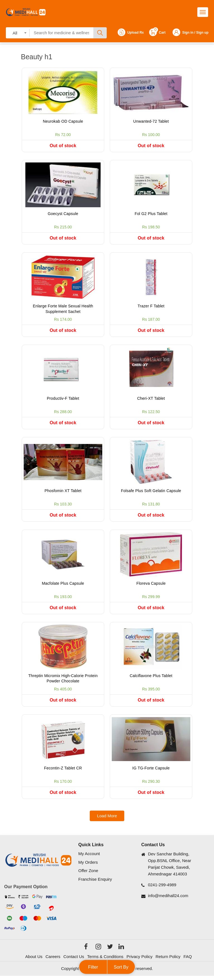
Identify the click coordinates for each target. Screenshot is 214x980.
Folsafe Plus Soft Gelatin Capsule (151, 493)
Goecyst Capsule (63, 214)
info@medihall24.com (168, 900)
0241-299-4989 (162, 889)
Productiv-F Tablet (63, 400)
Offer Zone (88, 875)
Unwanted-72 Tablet (151, 121)
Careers (53, 960)
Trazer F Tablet (151, 307)
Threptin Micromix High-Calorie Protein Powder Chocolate (63, 682)
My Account (89, 858)
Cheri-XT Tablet (151, 400)
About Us (34, 960)
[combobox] (18, 33)
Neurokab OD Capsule (63, 121)
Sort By (121, 967)
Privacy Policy (139, 960)
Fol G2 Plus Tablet (151, 214)
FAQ (188, 960)
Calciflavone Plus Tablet (151, 679)
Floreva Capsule (151, 586)
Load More (107, 820)
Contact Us (74, 960)
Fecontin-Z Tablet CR (63, 772)
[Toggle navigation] (203, 12)
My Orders (88, 866)
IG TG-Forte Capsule (151, 772)
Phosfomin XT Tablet (63, 493)
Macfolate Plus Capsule (63, 586)
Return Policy (168, 960)
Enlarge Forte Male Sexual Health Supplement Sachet (63, 310)
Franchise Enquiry (95, 883)
